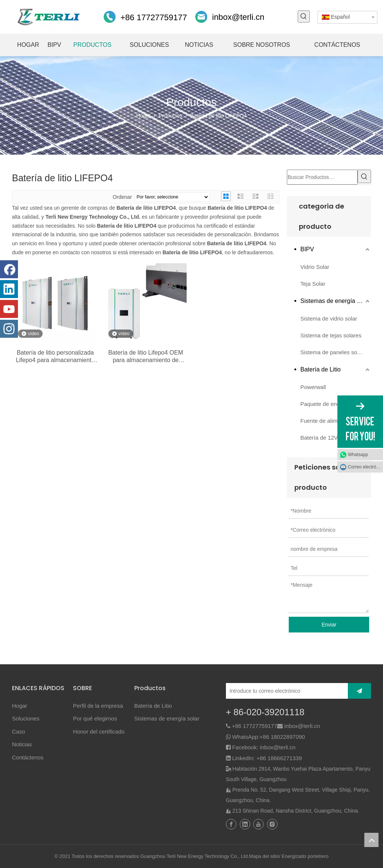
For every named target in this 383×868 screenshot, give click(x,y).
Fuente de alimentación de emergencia (336, 421)
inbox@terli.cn (238, 17)
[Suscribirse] (359, 691)
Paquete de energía (325, 404)
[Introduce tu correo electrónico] (285, 691)
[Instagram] (9, 329)
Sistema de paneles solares (335, 352)
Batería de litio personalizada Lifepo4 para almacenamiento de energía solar (55, 357)
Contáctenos (28, 757)
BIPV (307, 249)
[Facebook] (9, 269)
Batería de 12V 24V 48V (331, 438)
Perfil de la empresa (98, 706)
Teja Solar (313, 284)
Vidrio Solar (315, 267)
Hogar (20, 706)
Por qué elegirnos (95, 718)
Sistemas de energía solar (335, 301)
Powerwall (313, 387)
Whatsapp (358, 455)
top (371, 840)
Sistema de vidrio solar (329, 318)
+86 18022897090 (282, 737)
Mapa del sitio (264, 856)
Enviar (329, 625)
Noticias (22, 744)
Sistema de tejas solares (331, 335)
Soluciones (26, 718)
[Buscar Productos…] (322, 177)
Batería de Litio (321, 369)
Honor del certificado (99, 732)
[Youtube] (9, 309)
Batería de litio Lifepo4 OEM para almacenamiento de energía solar (145, 357)
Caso (19, 732)
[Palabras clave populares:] (304, 16)
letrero (321, 856)
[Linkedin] (9, 289)
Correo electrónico (365, 467)
